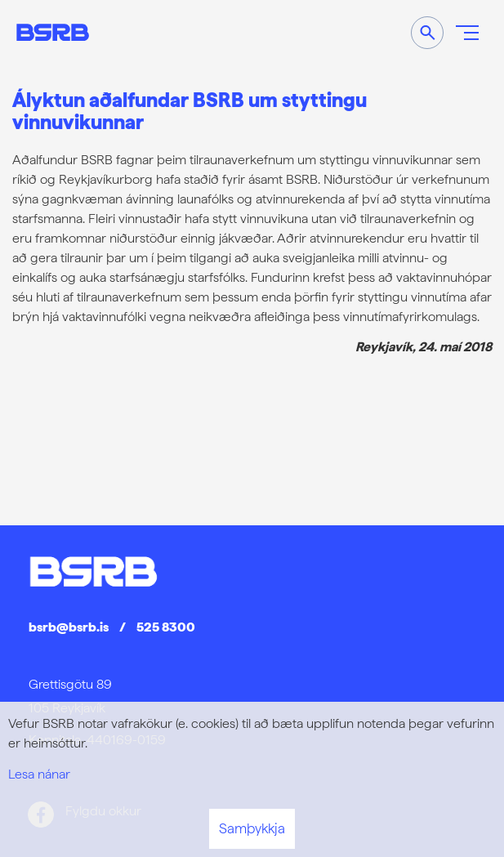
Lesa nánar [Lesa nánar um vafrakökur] (39, 774)
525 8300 (166, 627)
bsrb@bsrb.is (69, 627)
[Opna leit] (427, 33)
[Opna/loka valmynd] (467, 33)
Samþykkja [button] (252, 828)
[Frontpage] (53, 32)
